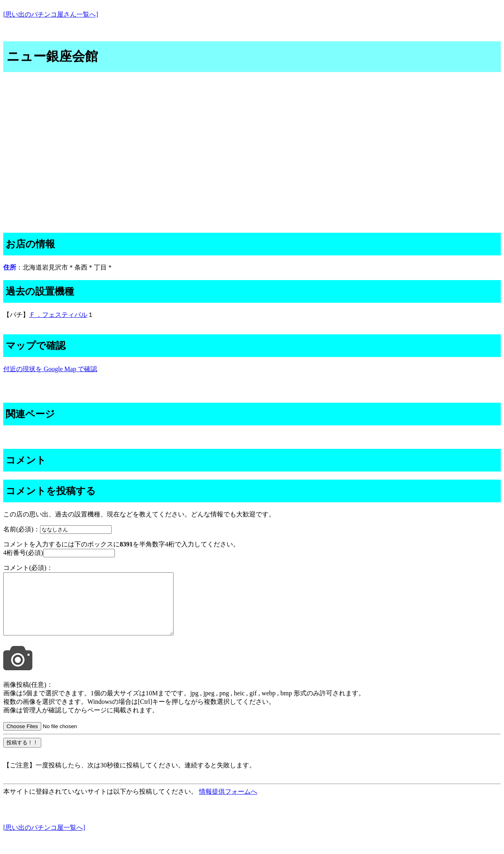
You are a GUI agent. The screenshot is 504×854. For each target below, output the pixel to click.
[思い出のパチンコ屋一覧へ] (44, 840)
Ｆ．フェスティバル (58, 315)
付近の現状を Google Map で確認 (50, 369)
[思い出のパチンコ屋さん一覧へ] (51, 14)
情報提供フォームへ (228, 804)
